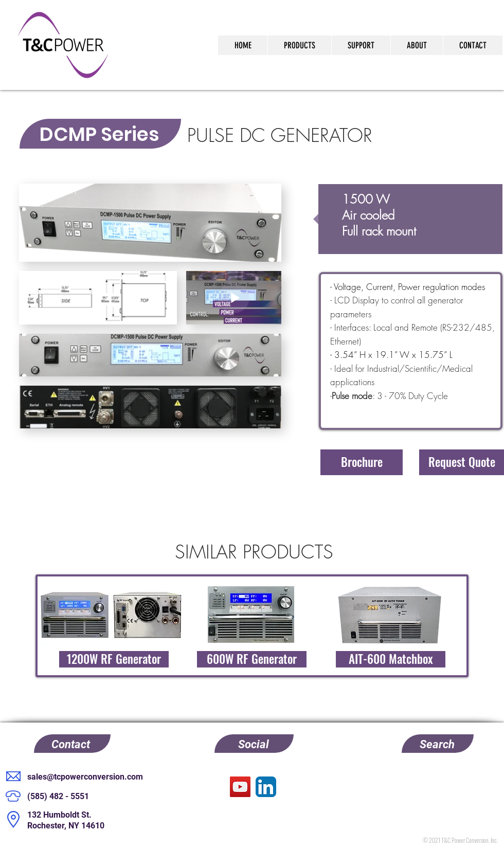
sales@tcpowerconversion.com (85, 777)
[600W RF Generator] (252, 659)
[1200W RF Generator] (114, 659)
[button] (462, 462)
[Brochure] (362, 462)
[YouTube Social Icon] (240, 787)
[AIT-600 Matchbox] (391, 659)
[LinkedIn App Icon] (266, 787)
